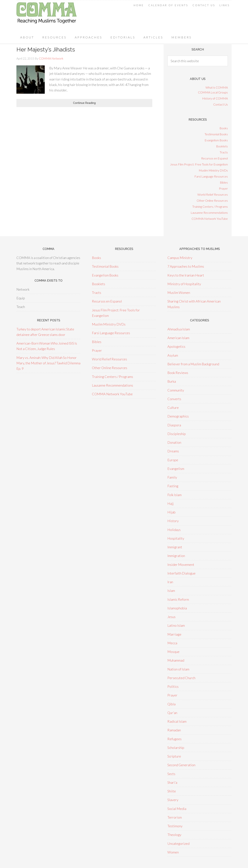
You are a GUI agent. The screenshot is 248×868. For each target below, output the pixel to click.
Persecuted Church (181, 678)
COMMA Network (47, 16)
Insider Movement (181, 565)
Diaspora (174, 425)
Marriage (174, 634)
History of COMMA (215, 98)
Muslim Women (179, 293)
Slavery (173, 800)
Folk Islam (174, 495)
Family (172, 477)
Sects (171, 774)
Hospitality (176, 538)
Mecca (172, 643)
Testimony (175, 826)
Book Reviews (178, 373)
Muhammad (176, 660)
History (173, 521)
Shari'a (172, 782)
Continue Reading (84, 103)
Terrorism (175, 817)
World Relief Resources (213, 194)
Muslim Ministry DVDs (213, 170)
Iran (170, 582)
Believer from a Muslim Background (193, 364)
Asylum (173, 355)
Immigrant (175, 547)
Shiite (172, 791)
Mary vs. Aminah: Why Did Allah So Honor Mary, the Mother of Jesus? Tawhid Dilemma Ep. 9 (48, 363)
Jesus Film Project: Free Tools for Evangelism (199, 164)
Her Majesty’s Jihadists (46, 49)
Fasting (173, 486)
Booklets (222, 146)
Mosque (173, 652)
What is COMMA (217, 87)
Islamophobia (177, 608)
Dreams (173, 451)
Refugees (174, 739)
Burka (172, 381)
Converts (174, 399)
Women (173, 852)
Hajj (171, 503)
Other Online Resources (212, 200)
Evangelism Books (216, 140)
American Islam (178, 338)
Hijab (171, 512)
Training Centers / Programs (210, 206)
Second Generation (181, 765)
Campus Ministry (180, 258)
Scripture (174, 756)
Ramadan (174, 730)
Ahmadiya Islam (179, 329)
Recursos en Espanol (214, 158)
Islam (171, 591)
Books (224, 128)
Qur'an (172, 713)
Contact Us (221, 104)
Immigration (176, 556)
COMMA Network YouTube (210, 219)
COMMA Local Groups (213, 92)
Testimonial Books (216, 134)
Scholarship (176, 748)
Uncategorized (178, 843)
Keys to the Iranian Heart (186, 275)
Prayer (223, 188)
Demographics (178, 416)
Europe (173, 460)
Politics (173, 686)
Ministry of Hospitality (184, 284)
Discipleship (177, 434)
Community (176, 390)
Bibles (224, 182)
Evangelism (176, 469)
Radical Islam (177, 721)
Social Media (177, 809)
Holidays (174, 530)
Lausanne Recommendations (209, 213)
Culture (173, 408)
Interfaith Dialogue (181, 573)
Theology (174, 835)
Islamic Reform (178, 599)
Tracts (224, 152)
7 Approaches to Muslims (186, 266)
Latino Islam (176, 625)
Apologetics (176, 346)
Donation (174, 442)
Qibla (171, 704)
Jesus (171, 617)
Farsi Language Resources (211, 176)
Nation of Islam (178, 669)
